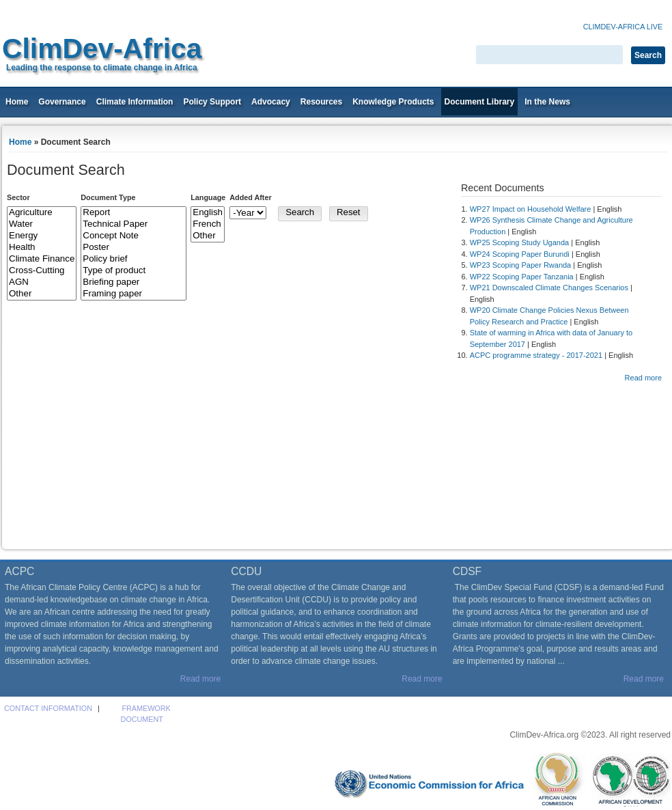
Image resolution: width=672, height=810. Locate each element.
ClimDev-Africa (102, 48)
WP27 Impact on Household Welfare (531, 209)
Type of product (134, 271)
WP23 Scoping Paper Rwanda (521, 265)
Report (134, 213)
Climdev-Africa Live (623, 27)
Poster (134, 248)
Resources (321, 102)
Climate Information (135, 102)
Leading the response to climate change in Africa (102, 68)
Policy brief (134, 259)
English (208, 213)
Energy (42, 236)
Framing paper (134, 294)
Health (42, 248)
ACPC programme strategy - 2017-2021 (536, 355)
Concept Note (134, 236)
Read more (643, 378)
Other (42, 294)
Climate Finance (42, 259)
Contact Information (48, 708)
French (208, 224)
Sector (18, 197)
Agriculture (42, 213)
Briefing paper (134, 282)
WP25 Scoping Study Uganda (520, 242)
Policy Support (212, 102)
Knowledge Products (393, 102)
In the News (547, 102)
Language (208, 197)
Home (17, 102)
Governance (62, 102)
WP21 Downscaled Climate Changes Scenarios (549, 288)
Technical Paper (134, 224)
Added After (250, 197)
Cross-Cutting (42, 271)
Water (42, 224)
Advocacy (271, 102)
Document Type (108, 197)
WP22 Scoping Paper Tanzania (522, 277)
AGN (42, 282)
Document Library (480, 102)
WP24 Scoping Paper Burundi (520, 254)
